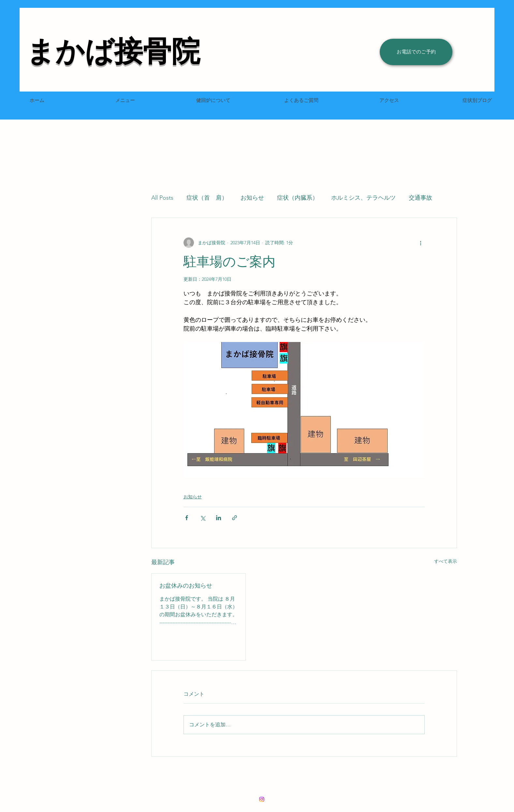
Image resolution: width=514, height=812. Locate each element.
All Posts (162, 198)
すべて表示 (446, 561)
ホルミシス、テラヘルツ (363, 198)
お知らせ (252, 198)
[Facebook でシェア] (187, 518)
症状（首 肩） (207, 198)
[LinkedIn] (262, 799)
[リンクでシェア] (235, 518)
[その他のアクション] (421, 243)
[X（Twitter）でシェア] (203, 518)
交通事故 (420, 198)
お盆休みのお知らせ (186, 586)
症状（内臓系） (298, 198)
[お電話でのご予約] (416, 52)
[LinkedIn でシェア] (219, 518)
